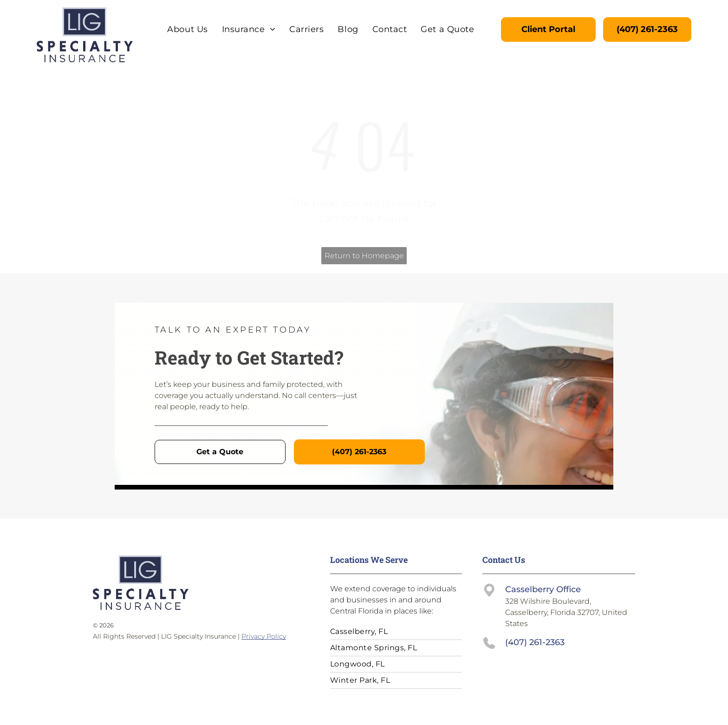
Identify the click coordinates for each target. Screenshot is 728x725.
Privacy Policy (264, 636)
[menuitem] (187, 29)
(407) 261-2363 (535, 642)
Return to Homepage (364, 256)
